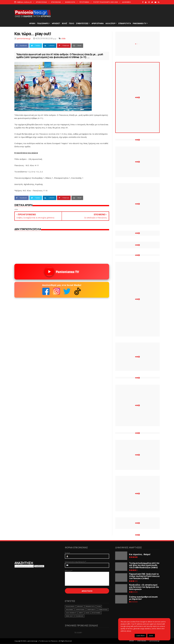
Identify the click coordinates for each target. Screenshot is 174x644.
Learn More (140, 636)
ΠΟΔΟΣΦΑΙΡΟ (43, 23)
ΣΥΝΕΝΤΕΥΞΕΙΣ (82, 23)
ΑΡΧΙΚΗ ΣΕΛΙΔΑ (41, 2)
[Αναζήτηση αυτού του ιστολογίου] (24, 566)
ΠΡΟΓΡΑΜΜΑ (84, 2)
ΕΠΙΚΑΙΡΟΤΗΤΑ (125, 23)
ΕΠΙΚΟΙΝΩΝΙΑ (56, 2)
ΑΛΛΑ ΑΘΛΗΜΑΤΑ (71, 613)
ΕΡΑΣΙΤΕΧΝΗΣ (96, 613)
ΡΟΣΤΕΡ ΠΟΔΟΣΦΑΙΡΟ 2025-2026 (106, 2)
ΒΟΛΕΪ (65, 23)
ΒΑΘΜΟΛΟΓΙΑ (70, 2)
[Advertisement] (116, 13)
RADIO (88, 613)
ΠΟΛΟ (72, 23)
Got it (151, 636)
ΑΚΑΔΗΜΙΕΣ (70, 610)
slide (63, 38)
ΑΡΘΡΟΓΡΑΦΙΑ (98, 23)
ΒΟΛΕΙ (99, 606)
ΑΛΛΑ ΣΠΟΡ (110, 23)
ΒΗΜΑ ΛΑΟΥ (69, 616)
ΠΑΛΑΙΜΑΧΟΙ (79, 616)
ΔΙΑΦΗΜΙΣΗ (126, 2)
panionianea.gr (154, 641)
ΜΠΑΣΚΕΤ (56, 23)
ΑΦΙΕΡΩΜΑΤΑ (92, 610)
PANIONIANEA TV (140, 23)
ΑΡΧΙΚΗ (32, 23)
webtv (81, 613)
